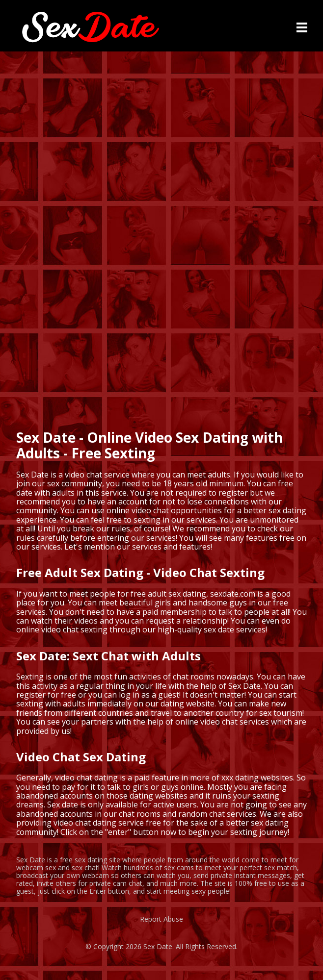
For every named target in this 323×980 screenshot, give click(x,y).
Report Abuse (161, 919)
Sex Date (158, 946)
